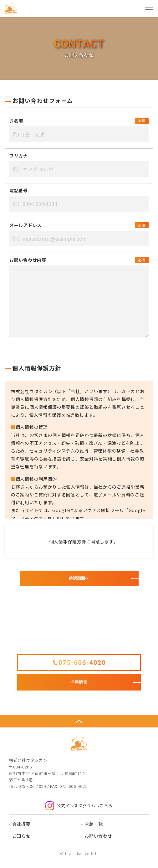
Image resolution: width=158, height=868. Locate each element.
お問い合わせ (98, 836)
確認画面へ (79, 578)
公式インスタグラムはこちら (79, 806)
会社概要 (21, 824)
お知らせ (21, 836)
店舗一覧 (94, 824)
